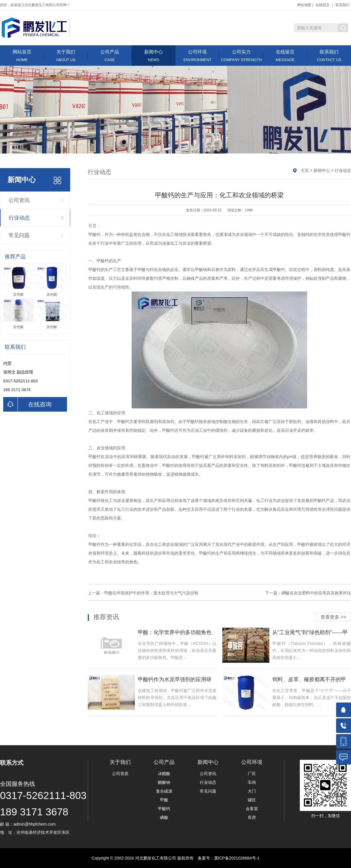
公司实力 (241, 56)
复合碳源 (164, 791)
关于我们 (66, 56)
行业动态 (19, 218)
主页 (305, 170)
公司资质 (120, 774)
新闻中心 (154, 56)
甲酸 (164, 800)
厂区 (252, 774)
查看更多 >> (333, 617)
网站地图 (304, 5)
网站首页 (22, 56)
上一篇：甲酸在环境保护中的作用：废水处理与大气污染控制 (143, 593)
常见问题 (19, 235)
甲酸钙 (164, 809)
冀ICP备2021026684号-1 (237, 858)
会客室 (252, 809)
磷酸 (164, 817)
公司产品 (110, 56)
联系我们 (343, 5)
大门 (252, 791)
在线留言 (323, 5)
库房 (252, 817)
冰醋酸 (164, 774)
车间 (252, 782)
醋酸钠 (164, 782)
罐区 (252, 800)
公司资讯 (19, 200)
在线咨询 (27, 404)
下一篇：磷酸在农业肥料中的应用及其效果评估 (308, 593)
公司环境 (197, 56)
